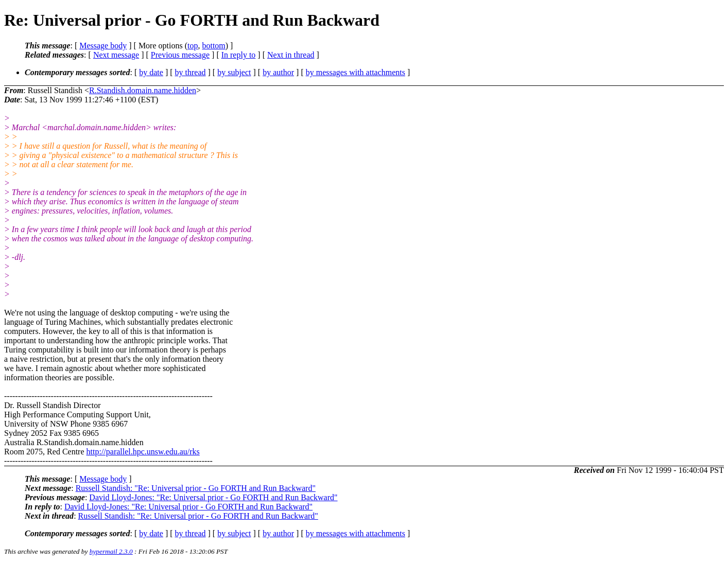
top (193, 46)
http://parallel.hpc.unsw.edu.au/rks (143, 452)
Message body (103, 46)
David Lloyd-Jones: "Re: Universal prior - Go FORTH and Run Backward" (213, 497)
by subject (234, 72)
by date (151, 72)
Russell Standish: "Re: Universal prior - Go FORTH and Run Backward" (196, 488)
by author (278, 72)
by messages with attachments (356, 72)
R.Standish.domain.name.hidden (143, 90)
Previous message (180, 55)
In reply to (239, 55)
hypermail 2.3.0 (111, 551)
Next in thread (291, 55)
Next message (116, 55)
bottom (213, 46)
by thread (190, 72)
